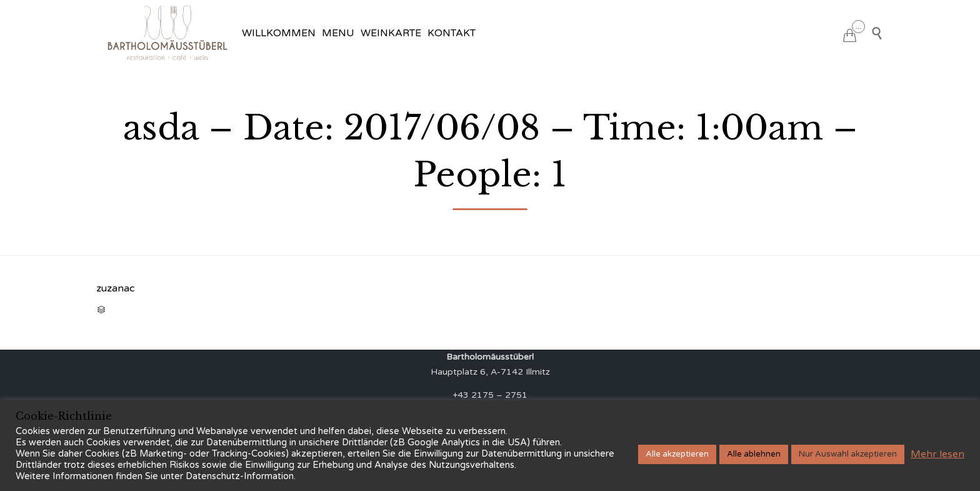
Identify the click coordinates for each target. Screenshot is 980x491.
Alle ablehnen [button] (754, 454)
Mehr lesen (937, 454)
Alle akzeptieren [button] (677, 454)
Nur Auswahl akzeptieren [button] (848, 454)
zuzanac (115, 288)
